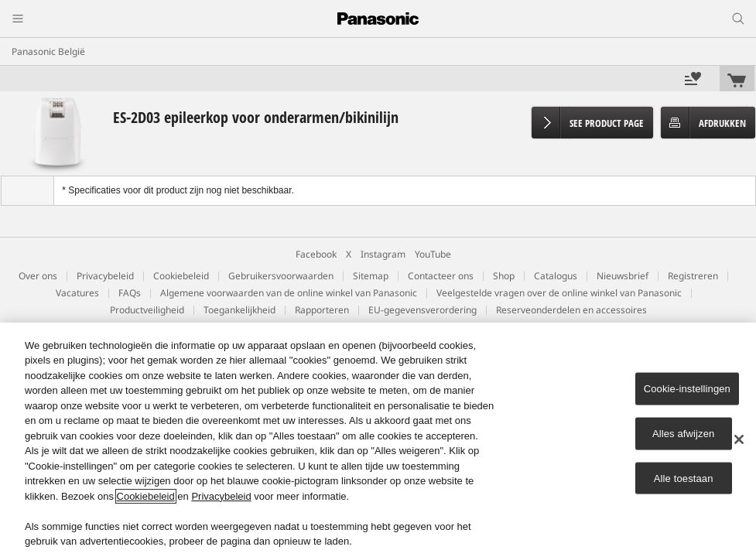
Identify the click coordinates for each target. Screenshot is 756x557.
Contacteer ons (441, 276)
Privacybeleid (105, 276)
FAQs (130, 293)
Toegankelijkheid (239, 310)
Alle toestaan (684, 478)
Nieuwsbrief (623, 276)
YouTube (433, 254)
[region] (378, 440)
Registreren (693, 276)
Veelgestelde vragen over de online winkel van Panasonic (559, 293)
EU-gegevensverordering (422, 310)
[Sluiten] (739, 439)
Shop (504, 276)
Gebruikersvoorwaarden (281, 276)
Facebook (316, 254)
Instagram (383, 254)
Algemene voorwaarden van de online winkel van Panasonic (289, 293)
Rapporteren (322, 310)
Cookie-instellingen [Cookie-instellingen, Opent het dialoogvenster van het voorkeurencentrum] (687, 389)
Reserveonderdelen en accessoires (571, 310)
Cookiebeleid (181, 276)
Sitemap (371, 276)
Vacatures (77, 293)
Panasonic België (48, 51)
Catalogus (556, 276)
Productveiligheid (147, 310)
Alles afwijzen (684, 434)
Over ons (38, 276)
